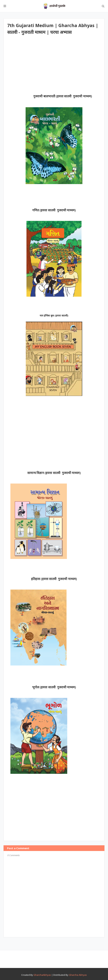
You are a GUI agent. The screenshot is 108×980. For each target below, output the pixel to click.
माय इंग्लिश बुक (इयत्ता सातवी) (54, 315)
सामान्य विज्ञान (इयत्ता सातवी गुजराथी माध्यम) (54, 473)
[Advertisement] (58, 66)
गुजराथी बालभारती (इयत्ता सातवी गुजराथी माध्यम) (63, 96)
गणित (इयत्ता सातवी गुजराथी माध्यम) (54, 210)
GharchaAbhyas (42, 975)
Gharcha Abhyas (78, 975)
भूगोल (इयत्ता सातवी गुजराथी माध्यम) (54, 687)
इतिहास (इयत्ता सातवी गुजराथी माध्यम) (54, 579)
